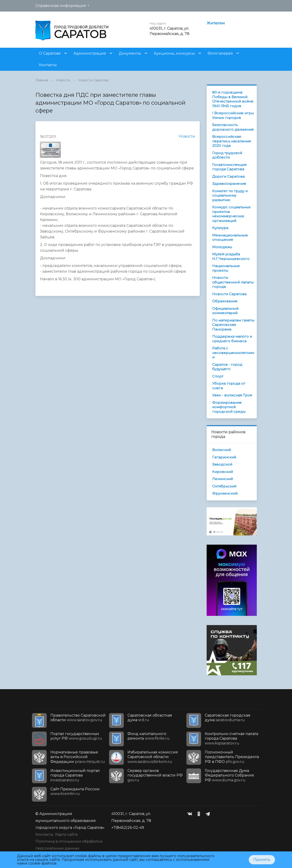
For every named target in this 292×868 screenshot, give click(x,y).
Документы (130, 53)
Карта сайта (66, 834)
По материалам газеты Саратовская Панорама (233, 325)
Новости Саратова (93, 80)
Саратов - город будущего (227, 367)
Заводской (222, 464)
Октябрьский (224, 486)
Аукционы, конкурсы (174, 53)
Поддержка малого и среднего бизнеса (232, 339)
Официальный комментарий (225, 311)
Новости (63, 80)
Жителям (216, 23)
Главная (42, 80)
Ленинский (223, 479)
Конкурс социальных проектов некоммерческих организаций (231, 214)
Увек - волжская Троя (232, 395)
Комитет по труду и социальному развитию (230, 195)
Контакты (48, 65)
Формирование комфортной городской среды (229, 407)
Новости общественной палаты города (233, 282)
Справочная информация (61, 6)
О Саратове (50, 53)
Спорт (218, 376)
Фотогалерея (220, 53)
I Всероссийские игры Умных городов (233, 115)
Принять (262, 860)
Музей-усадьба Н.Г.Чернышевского (231, 256)
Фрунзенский (225, 493)
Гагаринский (224, 457)
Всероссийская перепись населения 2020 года (231, 141)
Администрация (90, 53)
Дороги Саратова (228, 176)
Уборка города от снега (229, 386)
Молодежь (222, 247)
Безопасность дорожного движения (233, 127)
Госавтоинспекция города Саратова (229, 167)
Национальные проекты (226, 268)
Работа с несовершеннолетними (233, 353)
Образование (225, 301)
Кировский (223, 472)
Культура (220, 228)
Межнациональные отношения (230, 238)
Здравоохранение (229, 184)
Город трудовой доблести (227, 155)
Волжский (221, 450)
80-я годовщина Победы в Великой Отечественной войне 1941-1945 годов (233, 99)
